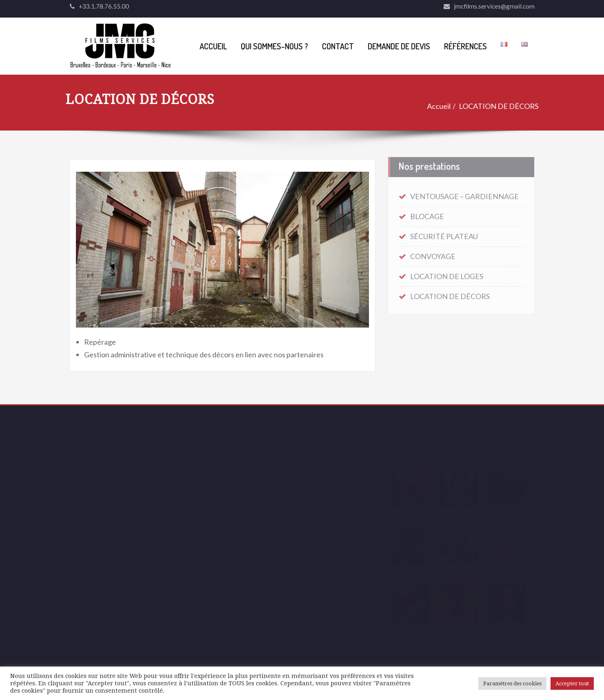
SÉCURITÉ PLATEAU (444, 235)
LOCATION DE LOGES (447, 275)
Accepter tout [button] (572, 683)
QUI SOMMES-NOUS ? (274, 46)
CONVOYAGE (433, 255)
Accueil (434, 106)
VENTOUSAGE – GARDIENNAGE (464, 195)
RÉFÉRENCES (465, 46)
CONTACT (338, 46)
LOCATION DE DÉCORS (494, 106)
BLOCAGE (427, 215)
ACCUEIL (213, 46)
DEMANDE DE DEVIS (399, 46)
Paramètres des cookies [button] (512, 683)
